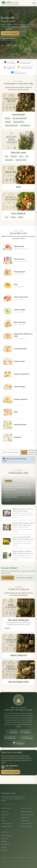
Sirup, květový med (25, 125)
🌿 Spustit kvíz (8, 578)
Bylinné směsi (25, 818)
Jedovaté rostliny (7, 826)
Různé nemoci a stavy (27, 815)
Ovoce (7, 217)
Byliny (7, 156)
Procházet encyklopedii (10, 33)
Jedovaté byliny (9, 160)
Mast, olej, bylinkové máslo (18, 682)
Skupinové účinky (26, 826)
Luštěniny (21, 217)
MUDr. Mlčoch (6, 844)
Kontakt (4, 847)
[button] (34, 3)
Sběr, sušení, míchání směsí (20, 118)
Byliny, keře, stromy (19, 152)
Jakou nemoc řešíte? (9, 38)
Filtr (24, 452)
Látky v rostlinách (26, 823)
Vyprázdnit (32, 452)
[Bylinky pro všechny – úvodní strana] (10, 3)
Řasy (27, 156)
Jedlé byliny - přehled (21, 160)
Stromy (21, 156)
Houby (19, 187)
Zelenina (13, 217)
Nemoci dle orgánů (27, 812)
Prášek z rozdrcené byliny (11, 125)
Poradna (4, 841)
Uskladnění (8, 122)
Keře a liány (14, 156)
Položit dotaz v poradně (24, 578)
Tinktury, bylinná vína (19, 122)
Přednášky (5, 838)
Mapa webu (5, 850)
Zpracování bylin (19, 114)
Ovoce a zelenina (7, 823)
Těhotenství (25, 821)
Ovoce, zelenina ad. (19, 213)
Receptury (8, 118)
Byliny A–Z (5, 812)
